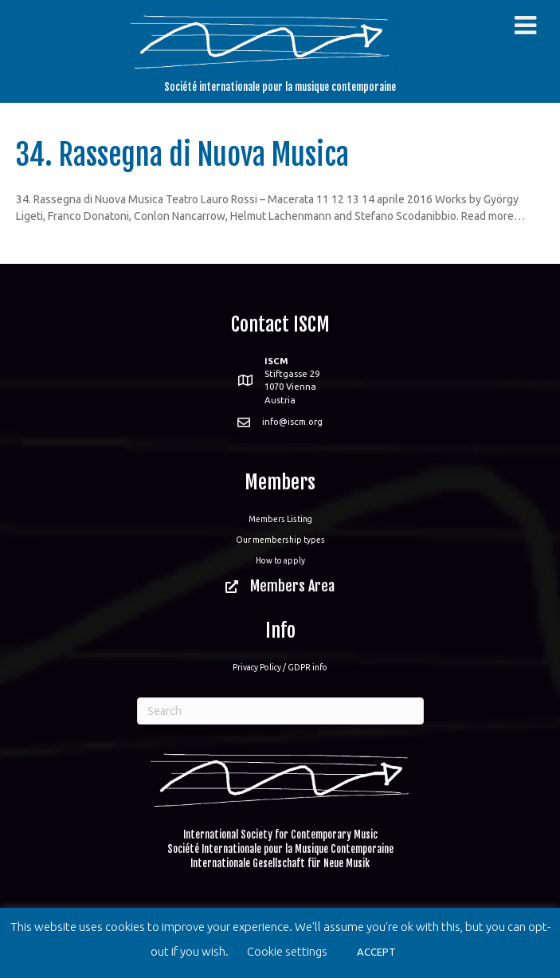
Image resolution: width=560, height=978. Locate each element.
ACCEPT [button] (376, 952)
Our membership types (280, 540)
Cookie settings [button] (287, 951)
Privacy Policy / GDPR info (280, 667)
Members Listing (280, 519)
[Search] (280, 711)
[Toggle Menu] (525, 26)
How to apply (280, 560)
